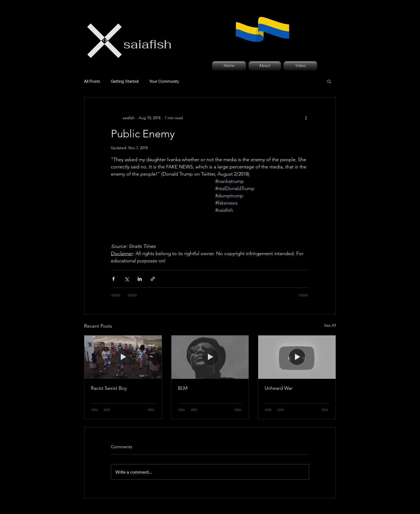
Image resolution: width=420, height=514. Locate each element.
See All (330, 325)
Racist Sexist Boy (109, 388)
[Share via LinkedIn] (140, 279)
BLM (183, 388)
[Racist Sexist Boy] (123, 357)
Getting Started (125, 81)
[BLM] (210, 357)
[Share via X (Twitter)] (127, 279)
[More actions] (306, 118)
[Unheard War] (297, 357)
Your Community (164, 81)
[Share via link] (153, 279)
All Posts (92, 81)
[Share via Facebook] (113, 279)
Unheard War (279, 388)
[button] (329, 81)
